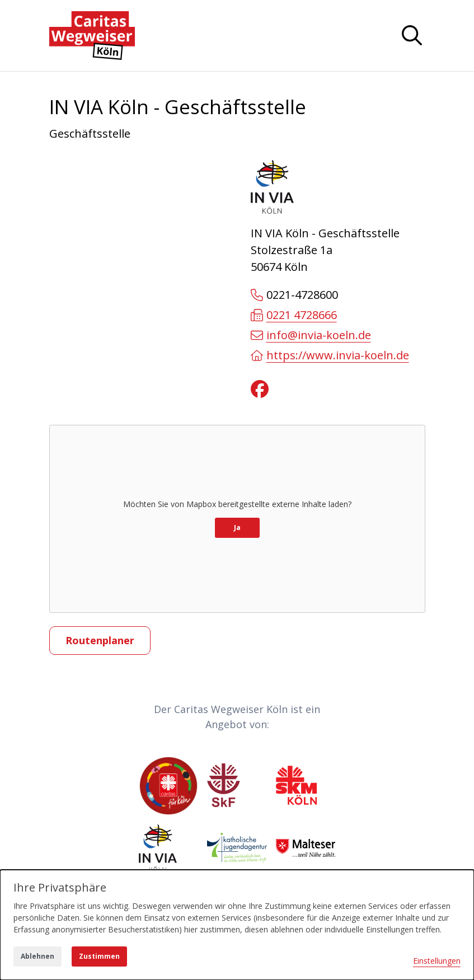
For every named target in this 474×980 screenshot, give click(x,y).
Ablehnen (37, 956)
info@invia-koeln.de (311, 335)
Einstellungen (437, 961)
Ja (237, 527)
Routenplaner (100, 640)
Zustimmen (99, 956)
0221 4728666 (294, 315)
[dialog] (237, 925)
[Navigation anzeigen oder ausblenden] (412, 35)
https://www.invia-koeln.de (330, 355)
